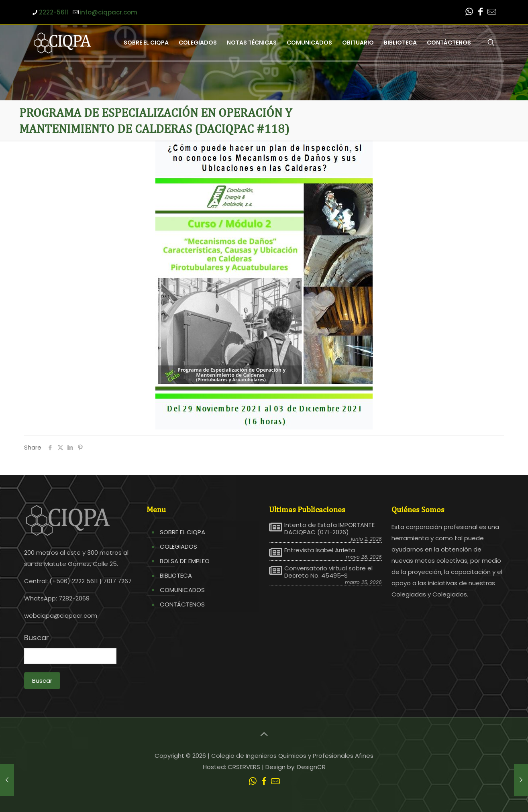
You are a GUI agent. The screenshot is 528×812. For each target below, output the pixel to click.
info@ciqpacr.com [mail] (108, 12)
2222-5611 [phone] (54, 12)
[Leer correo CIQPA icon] (492, 13)
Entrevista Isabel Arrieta (320, 550)
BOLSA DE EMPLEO (185, 561)
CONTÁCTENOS (182, 604)
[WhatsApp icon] (469, 13)
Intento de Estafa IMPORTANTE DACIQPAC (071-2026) (329, 529)
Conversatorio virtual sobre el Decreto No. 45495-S (328, 572)
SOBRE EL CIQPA (182, 532)
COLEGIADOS (178, 546)
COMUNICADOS (182, 590)
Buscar (37, 638)
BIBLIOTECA (176, 575)
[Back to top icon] (264, 734)
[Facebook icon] (481, 13)
